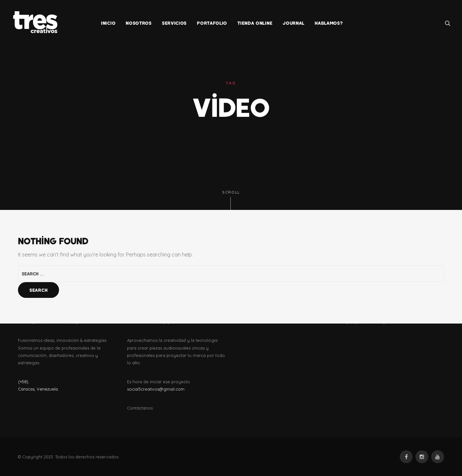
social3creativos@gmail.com (156, 389)
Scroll (231, 200)
